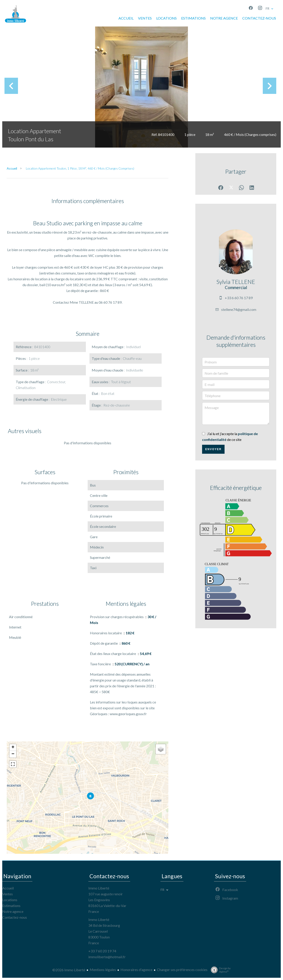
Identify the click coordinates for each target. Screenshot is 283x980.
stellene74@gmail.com (239, 309)
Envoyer (213, 449)
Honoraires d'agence (136, 970)
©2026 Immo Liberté (69, 970)
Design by (220, 970)
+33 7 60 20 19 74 (102, 951)
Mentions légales (103, 970)
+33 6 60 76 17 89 (239, 298)
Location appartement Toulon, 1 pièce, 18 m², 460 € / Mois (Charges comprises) (80, 168)
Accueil (12, 168)
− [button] (13, 754)
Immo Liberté (99, 888)
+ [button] (13, 748)
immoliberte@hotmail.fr (107, 957)
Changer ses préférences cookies (182, 970)
